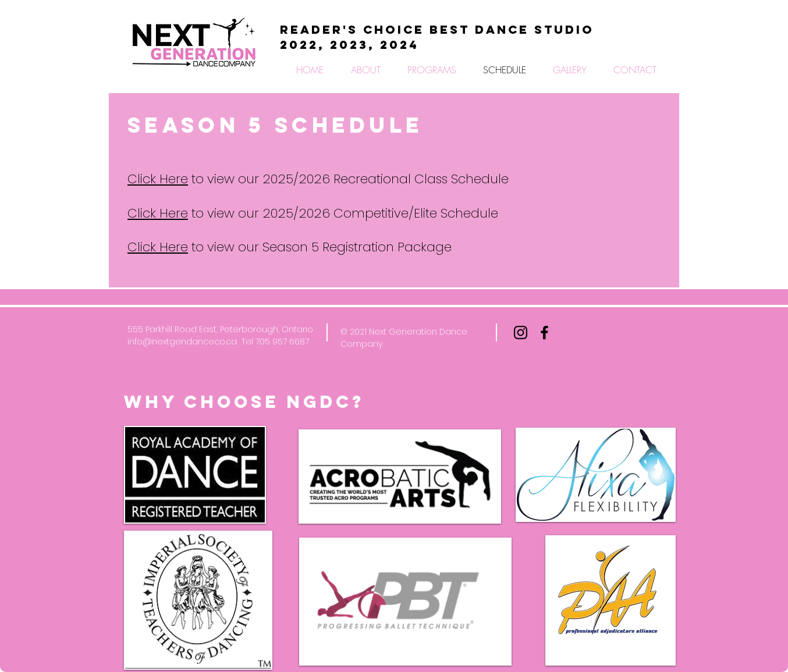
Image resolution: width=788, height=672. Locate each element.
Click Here (158, 179)
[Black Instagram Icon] (521, 333)
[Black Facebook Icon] (544, 333)
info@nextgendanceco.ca (182, 342)
